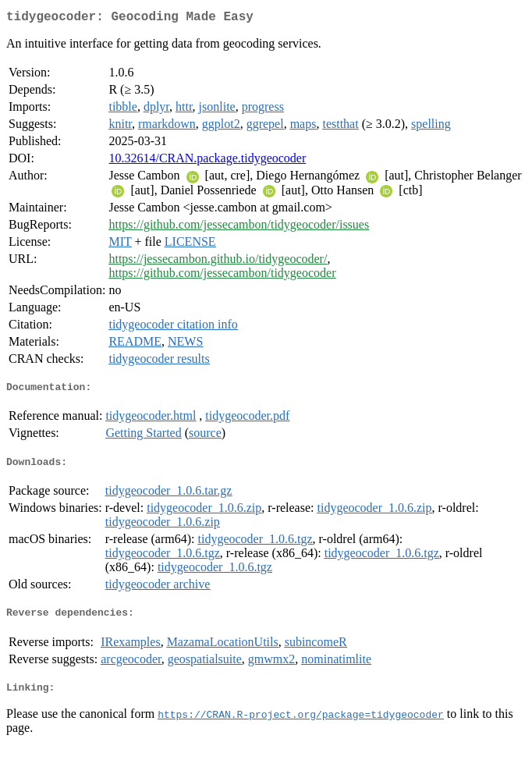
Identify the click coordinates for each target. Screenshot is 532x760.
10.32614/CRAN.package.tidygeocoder (207, 161)
